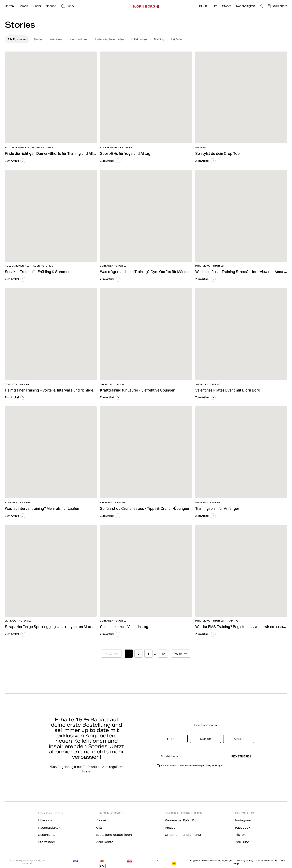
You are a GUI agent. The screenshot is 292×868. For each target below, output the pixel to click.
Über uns (45, 820)
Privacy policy (245, 860)
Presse (170, 828)
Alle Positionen (17, 39)
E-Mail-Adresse (170, 756)
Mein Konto (104, 842)
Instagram (243, 820)
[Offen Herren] (9, 6)
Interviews (56, 39)
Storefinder (47, 842)
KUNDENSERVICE (109, 813)
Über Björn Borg (50, 813)
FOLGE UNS (245, 813)
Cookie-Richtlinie (267, 860)
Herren (172, 739)
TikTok (240, 835)
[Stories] (227, 6)
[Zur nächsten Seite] (182, 654)
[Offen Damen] (23, 6)
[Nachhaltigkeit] (246, 6)
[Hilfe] (214, 6)
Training (159, 39)
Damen (206, 739)
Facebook (243, 828)
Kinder (239, 739)
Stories (38, 39)
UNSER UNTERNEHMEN (184, 813)
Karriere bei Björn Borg (182, 820)
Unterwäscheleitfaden (110, 39)
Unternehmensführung (183, 835)
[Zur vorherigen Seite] (111, 654)
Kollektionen (139, 39)
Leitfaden (177, 39)
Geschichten (48, 835)
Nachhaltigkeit (79, 39)
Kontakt (102, 820)
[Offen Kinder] (37, 6)
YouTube (242, 842)
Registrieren (241, 756)
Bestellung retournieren (114, 835)
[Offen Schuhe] (51, 6)
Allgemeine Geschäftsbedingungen (212, 860)
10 (164, 654)
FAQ (99, 828)
